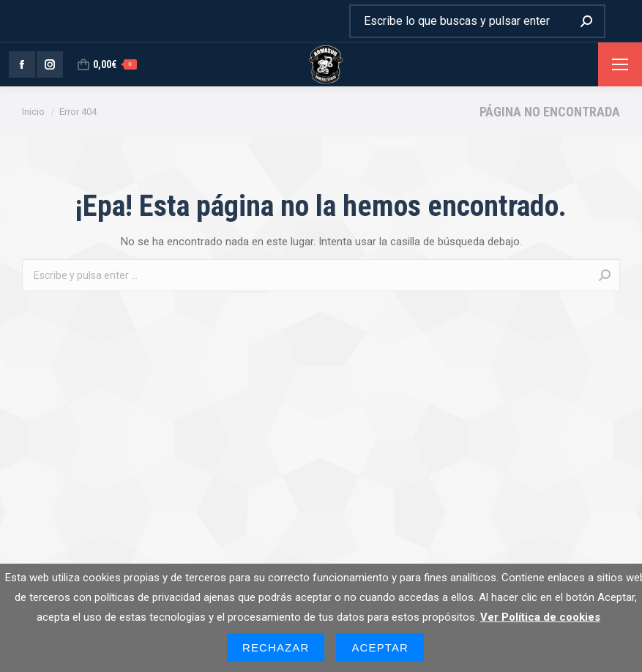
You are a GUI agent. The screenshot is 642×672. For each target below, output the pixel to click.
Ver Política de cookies (540, 617)
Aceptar (380, 647)
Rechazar (276, 647)
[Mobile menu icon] (620, 64)
